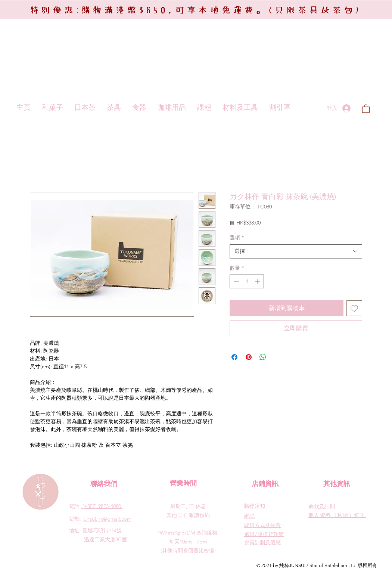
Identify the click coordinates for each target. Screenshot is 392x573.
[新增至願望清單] (354, 308)
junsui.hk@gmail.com (107, 519)
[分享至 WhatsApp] (263, 357)
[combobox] (296, 251)
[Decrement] (235, 281)
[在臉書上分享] (234, 357)
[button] (366, 108)
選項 (237, 238)
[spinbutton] (247, 281)
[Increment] (258, 281)
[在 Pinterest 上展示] (249, 357)
